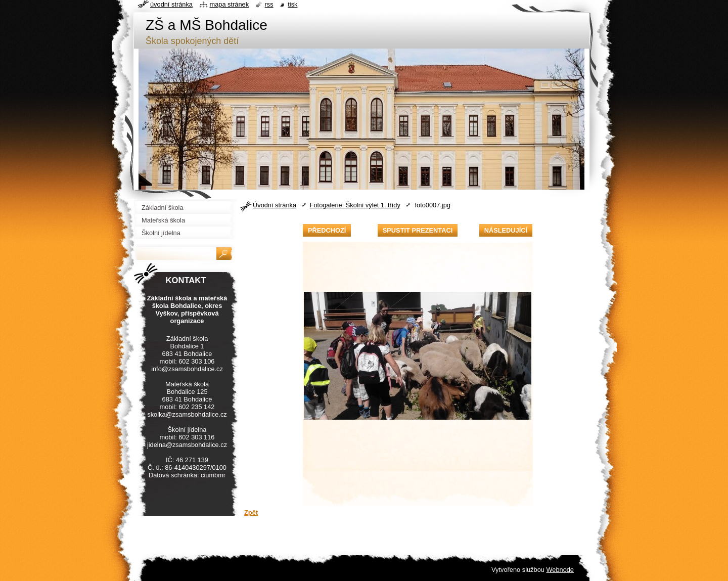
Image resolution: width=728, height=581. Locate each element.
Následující (506, 230)
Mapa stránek (230, 4)
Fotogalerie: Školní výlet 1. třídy (355, 205)
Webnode (560, 570)
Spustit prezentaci (418, 230)
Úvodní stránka (275, 205)
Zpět (251, 512)
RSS (269, 4)
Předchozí (327, 230)
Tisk (292, 4)
